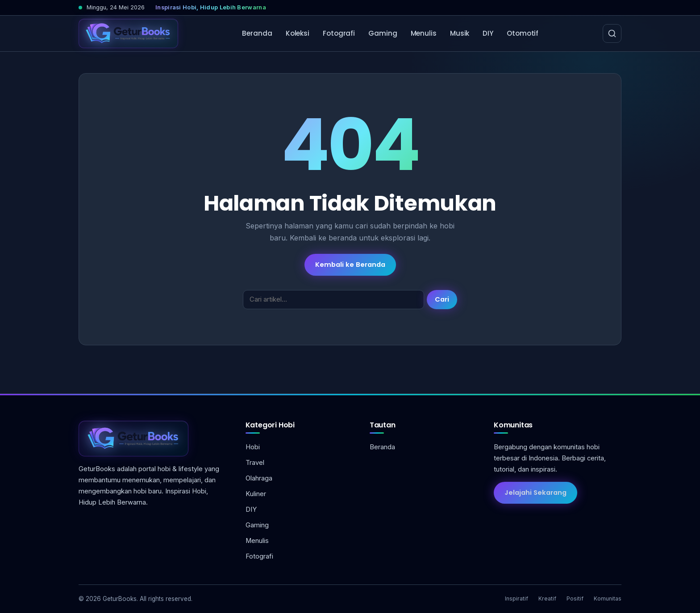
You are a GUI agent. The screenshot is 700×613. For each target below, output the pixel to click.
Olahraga (259, 478)
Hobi (253, 447)
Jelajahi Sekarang (535, 493)
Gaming (383, 33)
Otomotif (523, 33)
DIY (488, 33)
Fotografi (339, 33)
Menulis (424, 33)
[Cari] (612, 33)
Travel (255, 463)
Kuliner (256, 494)
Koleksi (298, 33)
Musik (460, 33)
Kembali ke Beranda (350, 265)
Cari (442, 299)
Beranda (257, 33)
